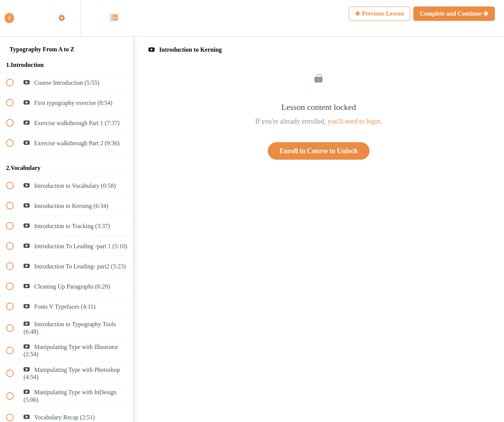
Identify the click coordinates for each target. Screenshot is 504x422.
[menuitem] (66, 18)
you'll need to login (354, 121)
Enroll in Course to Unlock (319, 151)
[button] (14, 18)
